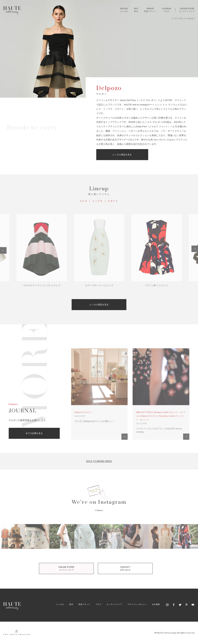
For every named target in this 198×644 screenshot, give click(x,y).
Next (195, 250)
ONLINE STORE (68, 568)
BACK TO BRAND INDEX (99, 461)
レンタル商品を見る (122, 155)
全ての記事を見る (34, 433)
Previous (3, 251)
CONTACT (123, 568)
